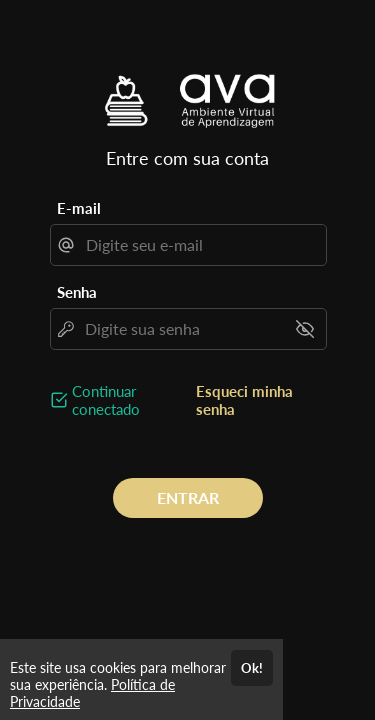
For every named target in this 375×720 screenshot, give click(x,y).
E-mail (79, 208)
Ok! (252, 668)
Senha (77, 292)
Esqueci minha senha (244, 400)
